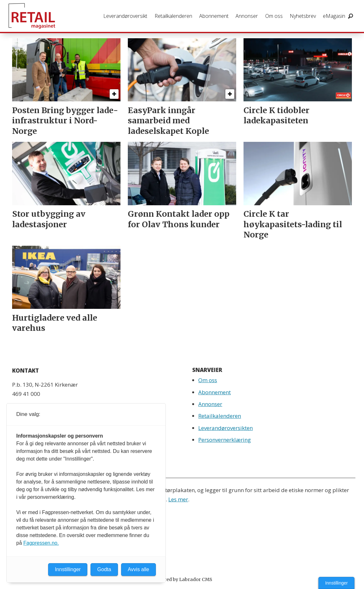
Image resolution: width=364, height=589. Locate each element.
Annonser (247, 16)
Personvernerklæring (225, 440)
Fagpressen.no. (41, 543)
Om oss (274, 16)
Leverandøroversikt (125, 16)
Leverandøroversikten (226, 428)
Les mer (178, 499)
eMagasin (334, 16)
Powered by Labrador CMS (182, 579)
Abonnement (214, 16)
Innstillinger (336, 583)
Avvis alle (138, 569)
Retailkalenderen (173, 16)
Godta (104, 569)
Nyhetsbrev (303, 16)
